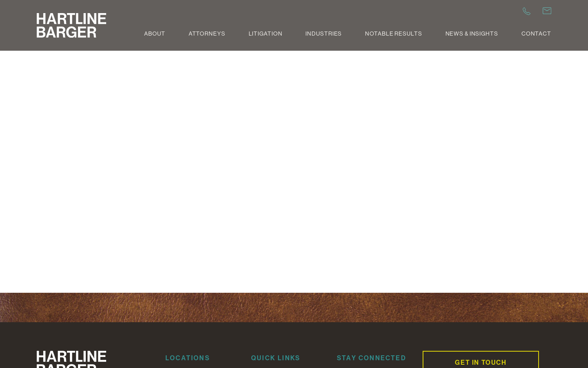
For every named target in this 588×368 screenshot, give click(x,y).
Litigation (266, 34)
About (155, 34)
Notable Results (393, 34)
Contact (536, 34)
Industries (324, 34)
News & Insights (472, 34)
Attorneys (207, 34)
